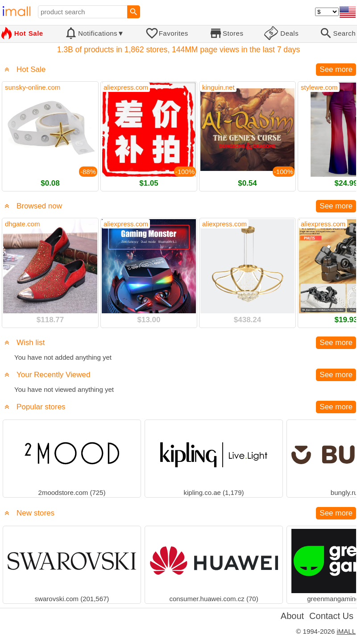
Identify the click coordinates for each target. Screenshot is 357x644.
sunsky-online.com (33, 87)
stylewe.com (319, 87)
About (292, 616)
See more (336, 69)
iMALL (346, 631)
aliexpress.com (126, 87)
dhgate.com (22, 224)
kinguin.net (218, 87)
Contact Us (331, 616)
